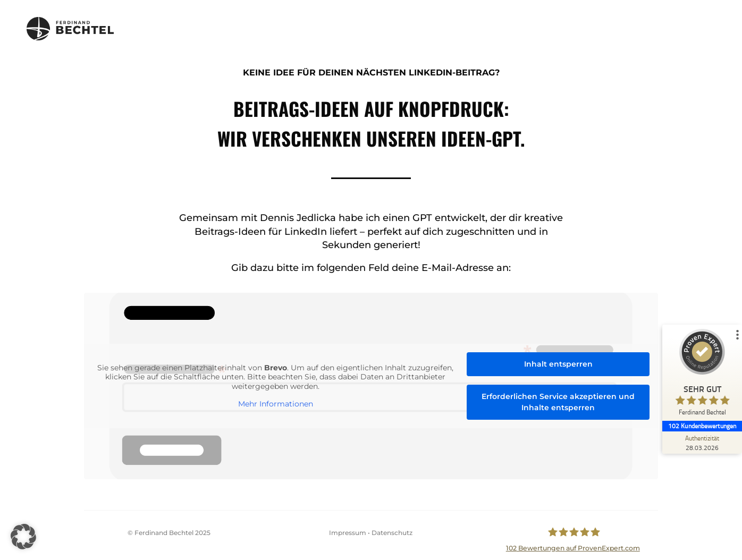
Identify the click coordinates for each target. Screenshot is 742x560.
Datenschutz (392, 533)
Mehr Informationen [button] (280, 403)
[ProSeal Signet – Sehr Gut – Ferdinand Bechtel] (702, 375)
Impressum (348, 533)
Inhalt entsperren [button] (549, 365)
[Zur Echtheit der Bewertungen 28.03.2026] (702, 443)
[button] (23, 537)
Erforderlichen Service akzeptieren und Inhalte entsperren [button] (548, 401)
